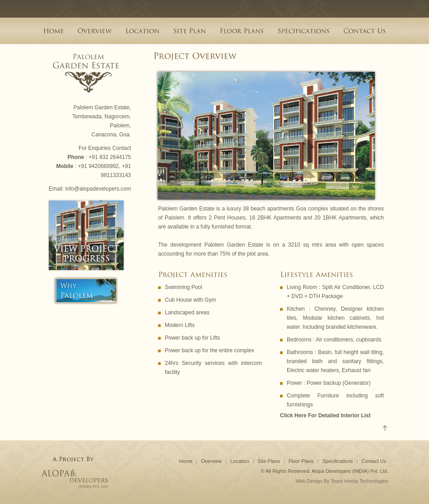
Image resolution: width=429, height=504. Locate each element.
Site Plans (269, 461)
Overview (211, 461)
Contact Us (374, 461)
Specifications (338, 461)
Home (186, 461)
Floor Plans (301, 461)
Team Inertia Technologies (359, 481)
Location (240, 461)
